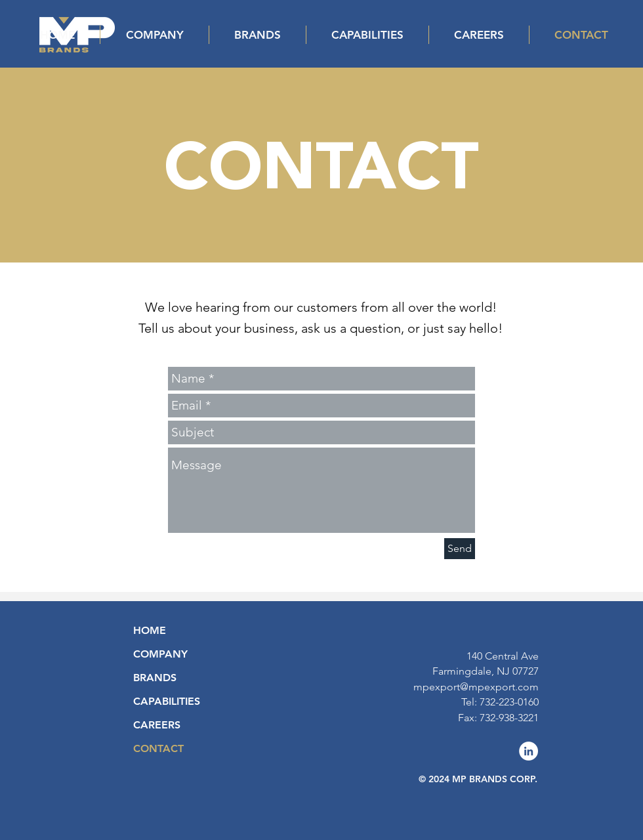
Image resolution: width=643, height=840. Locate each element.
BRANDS (155, 678)
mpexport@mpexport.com (476, 687)
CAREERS (157, 725)
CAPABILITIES (167, 701)
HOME (150, 630)
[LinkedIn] (529, 751)
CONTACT (158, 748)
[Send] (460, 549)
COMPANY (160, 654)
